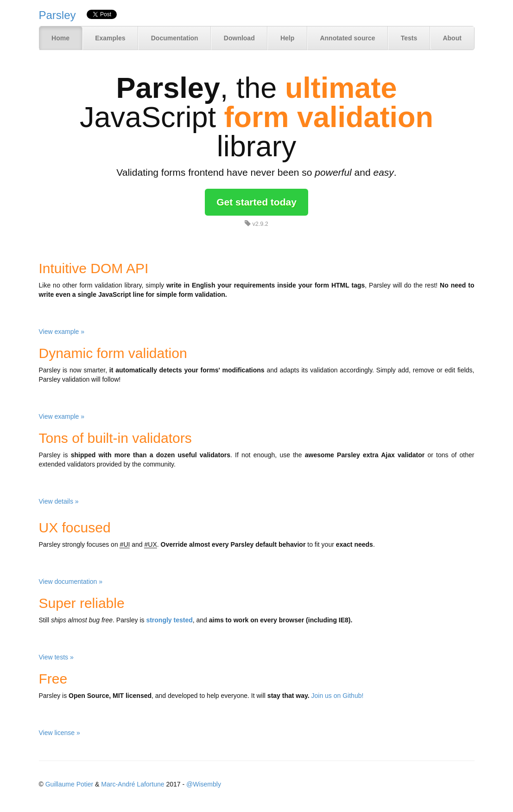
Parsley (57, 15)
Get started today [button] (256, 202)
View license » (60, 733)
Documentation (175, 38)
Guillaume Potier (70, 784)
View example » (62, 332)
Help (287, 38)
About (452, 38)
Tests (409, 38)
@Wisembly (204, 784)
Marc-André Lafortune (133, 784)
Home (60, 38)
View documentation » (71, 582)
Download (239, 38)
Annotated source (347, 38)
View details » (59, 501)
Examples (110, 38)
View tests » (56, 657)
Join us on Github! (338, 696)
